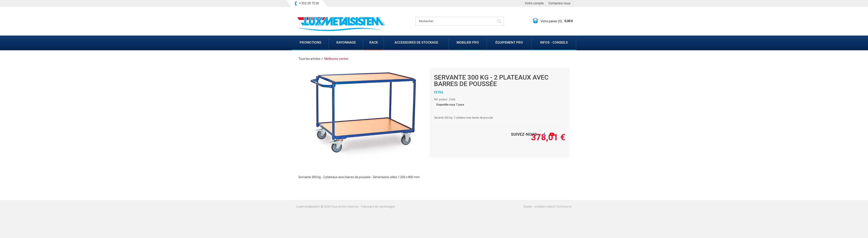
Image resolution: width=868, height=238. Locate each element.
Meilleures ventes (336, 59)
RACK (374, 42)
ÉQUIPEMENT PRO (509, 42)
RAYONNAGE (346, 42)
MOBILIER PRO (468, 42)
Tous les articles (309, 59)
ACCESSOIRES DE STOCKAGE (416, 42)
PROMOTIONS (310, 42)
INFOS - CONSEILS (554, 42)
